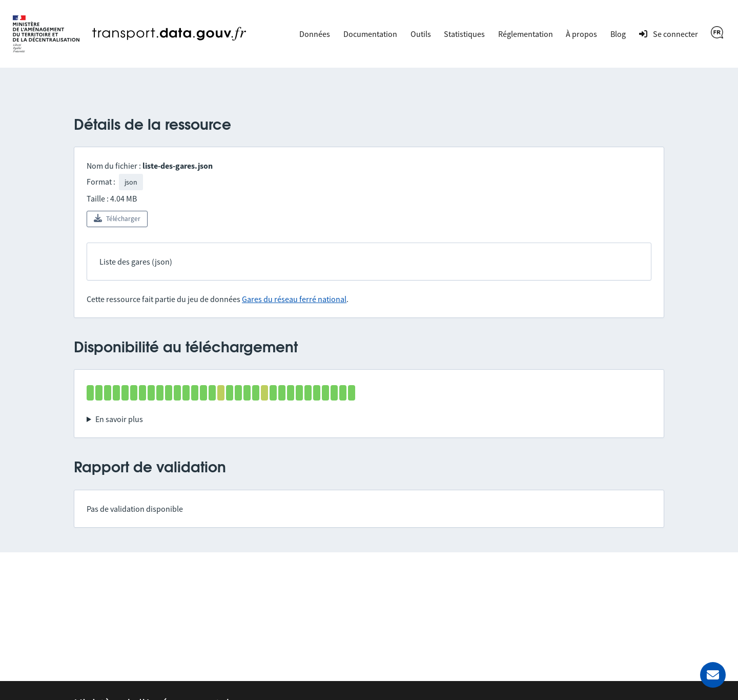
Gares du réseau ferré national (294, 299)
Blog (618, 34)
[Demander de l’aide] (713, 675)
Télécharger (117, 218)
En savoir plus (119, 419)
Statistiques (464, 34)
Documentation (370, 34)
